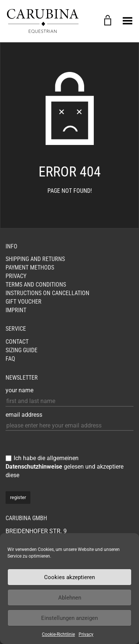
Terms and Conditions (36, 285)
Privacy (86, 634)
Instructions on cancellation (47, 293)
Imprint (16, 310)
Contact (17, 342)
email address (24, 415)
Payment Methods (30, 267)
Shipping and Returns (35, 259)
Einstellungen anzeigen (69, 618)
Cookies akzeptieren (69, 577)
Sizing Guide (21, 350)
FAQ (10, 359)
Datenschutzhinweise (34, 467)
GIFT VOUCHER (24, 302)
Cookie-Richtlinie (58, 634)
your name (19, 390)
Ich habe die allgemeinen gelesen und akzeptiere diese (64, 467)
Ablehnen (70, 598)
